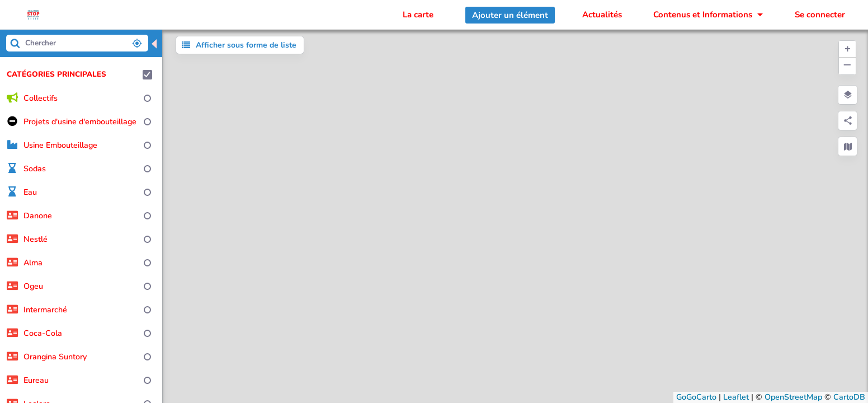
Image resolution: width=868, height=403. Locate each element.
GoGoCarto (696, 397)
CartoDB (849, 397)
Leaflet (736, 397)
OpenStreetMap (793, 397)
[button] (847, 49)
